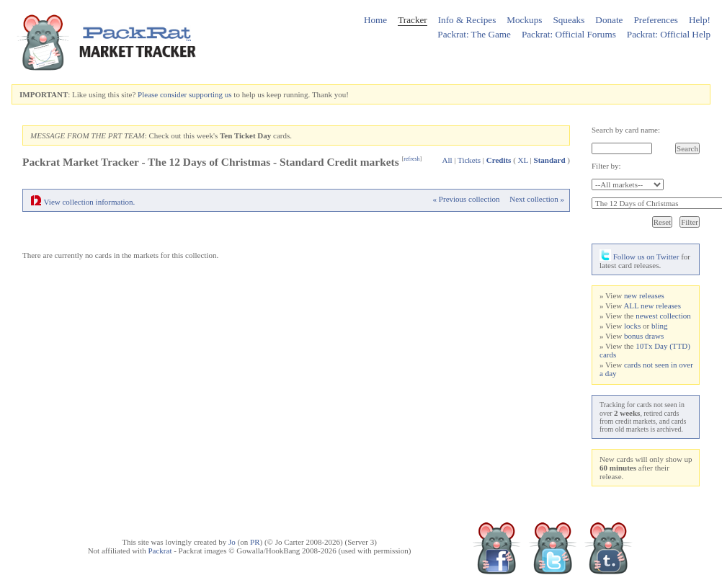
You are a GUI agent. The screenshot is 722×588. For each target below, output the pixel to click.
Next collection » (537, 199)
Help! (700, 20)
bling (660, 326)
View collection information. (90, 202)
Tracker (413, 20)
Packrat (160, 551)
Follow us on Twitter (639, 257)
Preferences (656, 20)
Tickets (469, 160)
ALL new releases (652, 306)
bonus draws (644, 336)
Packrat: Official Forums (569, 34)
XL (523, 160)
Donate (609, 20)
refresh (411, 159)
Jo (232, 542)
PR (255, 542)
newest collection (663, 316)
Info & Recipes (467, 20)
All (447, 160)
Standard (550, 160)
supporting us (210, 94)
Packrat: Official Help (669, 34)
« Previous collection (467, 199)
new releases (644, 295)
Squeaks (569, 20)
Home (375, 20)
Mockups (524, 20)
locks (632, 326)
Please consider (162, 94)
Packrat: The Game (474, 34)
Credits (499, 160)
